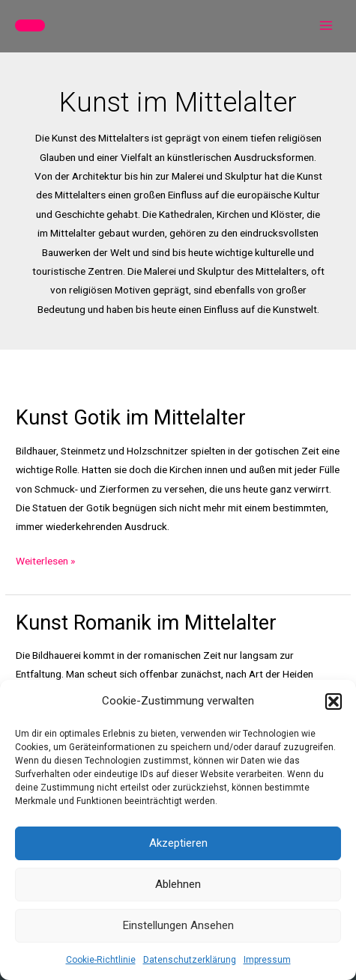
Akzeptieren (178, 843)
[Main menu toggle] (326, 26)
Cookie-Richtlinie (101, 960)
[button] (334, 701)
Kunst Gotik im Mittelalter (131, 418)
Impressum (267, 960)
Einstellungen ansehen (178, 925)
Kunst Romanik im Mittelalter (146, 623)
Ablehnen (178, 884)
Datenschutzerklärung (190, 960)
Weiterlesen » (45, 561)
